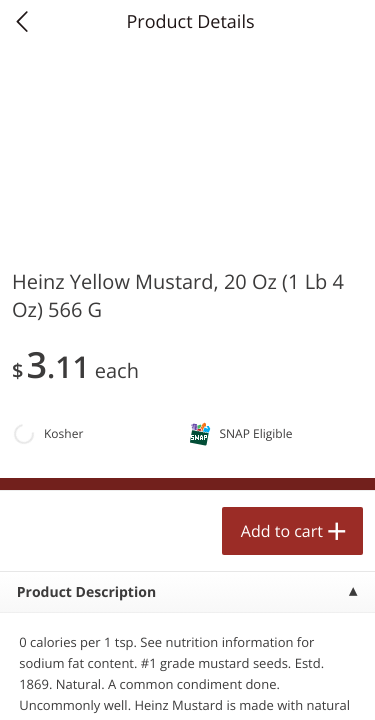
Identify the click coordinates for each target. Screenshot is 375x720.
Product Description (86, 592)
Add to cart (282, 531)
